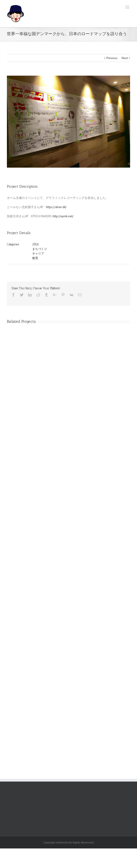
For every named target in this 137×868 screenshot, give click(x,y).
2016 (35, 244)
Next (125, 58)
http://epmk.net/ (63, 216)
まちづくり (40, 249)
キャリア (38, 254)
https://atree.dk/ (56, 207)
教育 (35, 258)
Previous (112, 58)
